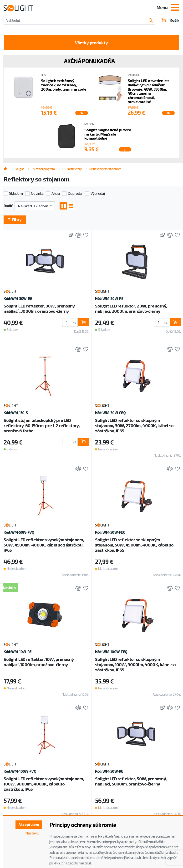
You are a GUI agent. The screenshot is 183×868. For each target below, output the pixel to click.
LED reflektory (72, 170)
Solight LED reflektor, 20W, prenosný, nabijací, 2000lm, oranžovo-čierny (131, 310)
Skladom (16, 194)
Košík (170, 20)
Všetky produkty (92, 43)
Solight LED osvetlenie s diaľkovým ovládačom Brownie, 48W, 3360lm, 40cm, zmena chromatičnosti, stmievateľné (149, 92)
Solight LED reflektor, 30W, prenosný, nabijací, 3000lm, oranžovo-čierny (39, 310)
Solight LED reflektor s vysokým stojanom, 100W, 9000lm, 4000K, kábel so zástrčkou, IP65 (44, 785)
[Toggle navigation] (175, 8)
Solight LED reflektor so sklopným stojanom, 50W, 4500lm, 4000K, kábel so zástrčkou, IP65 (134, 546)
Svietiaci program (43, 170)
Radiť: (8, 207)
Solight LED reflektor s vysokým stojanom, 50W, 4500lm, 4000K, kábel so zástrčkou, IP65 (44, 546)
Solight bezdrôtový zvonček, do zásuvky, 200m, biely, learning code (64, 86)
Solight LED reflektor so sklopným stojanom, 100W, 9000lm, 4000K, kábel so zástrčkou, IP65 (135, 666)
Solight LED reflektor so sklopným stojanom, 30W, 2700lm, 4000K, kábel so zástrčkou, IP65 (134, 427)
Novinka (37, 194)
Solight (19, 170)
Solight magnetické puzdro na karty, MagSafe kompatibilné (108, 135)
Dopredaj (75, 194)
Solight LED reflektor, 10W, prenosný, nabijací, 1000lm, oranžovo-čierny (39, 663)
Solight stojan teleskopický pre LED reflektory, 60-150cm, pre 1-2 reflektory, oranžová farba (41, 427)
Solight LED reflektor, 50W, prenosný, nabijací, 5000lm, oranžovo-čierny (131, 783)
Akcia (56, 194)
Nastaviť (32, 834)
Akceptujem (28, 825)
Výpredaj (98, 194)
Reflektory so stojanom (105, 170)
